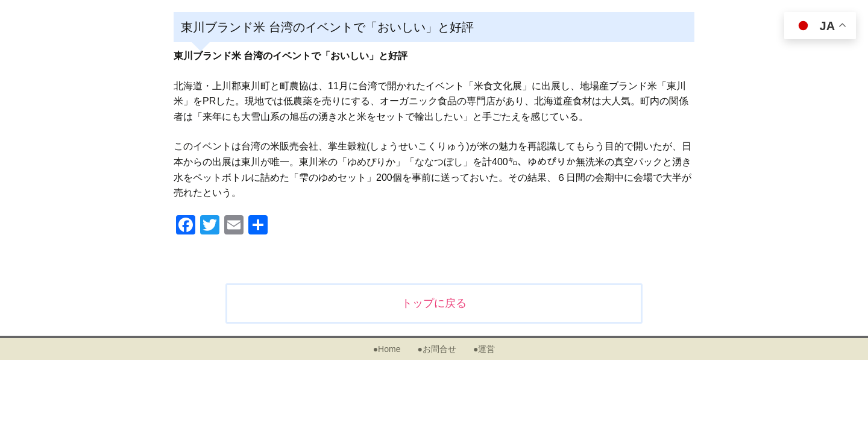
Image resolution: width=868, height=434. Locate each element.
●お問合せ (436, 349)
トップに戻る (434, 303)
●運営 (484, 349)
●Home (387, 349)
